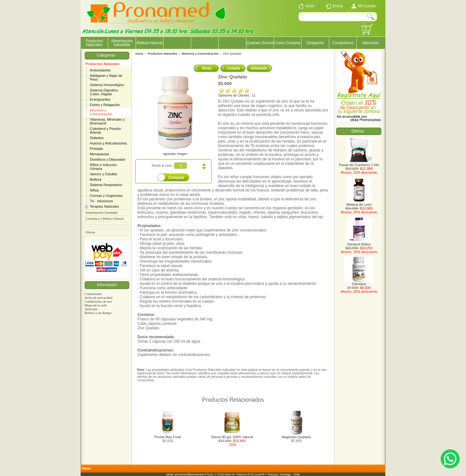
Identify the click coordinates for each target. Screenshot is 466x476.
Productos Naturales (103, 64)
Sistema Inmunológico (107, 85)
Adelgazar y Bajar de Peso (106, 77)
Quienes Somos (260, 43)
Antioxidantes (100, 70)
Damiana (359, 282)
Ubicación (371, 43)
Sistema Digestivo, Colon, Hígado (104, 92)
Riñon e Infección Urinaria (103, 167)
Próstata (96, 149)
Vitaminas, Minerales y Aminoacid (107, 121)
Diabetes (97, 138)
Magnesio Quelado (296, 437)
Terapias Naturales (104, 206)
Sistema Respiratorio (106, 185)
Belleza (96, 179)
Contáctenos (343, 43)
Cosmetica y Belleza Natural (104, 219)
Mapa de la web (96, 305)
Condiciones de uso (98, 301)
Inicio (139, 54)
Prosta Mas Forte (168, 437)
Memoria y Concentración (101, 112)
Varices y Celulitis (103, 174)
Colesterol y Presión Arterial (105, 131)
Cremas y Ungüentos (106, 196)
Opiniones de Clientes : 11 (237, 95)
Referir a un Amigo (98, 313)
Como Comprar (288, 43)
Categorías (107, 55)
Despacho (315, 43)
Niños (94, 190)
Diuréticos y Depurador (108, 159)
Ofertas (90, 232)
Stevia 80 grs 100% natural (232, 437)
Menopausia (99, 154)
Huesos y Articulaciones (108, 143)
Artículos (91, 309)
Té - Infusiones (101, 201)
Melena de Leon (359, 203)
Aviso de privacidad (98, 298)
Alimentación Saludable (122, 43)
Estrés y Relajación (105, 105)
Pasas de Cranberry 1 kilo (359, 163)
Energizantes (100, 99)
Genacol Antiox (359, 243)
